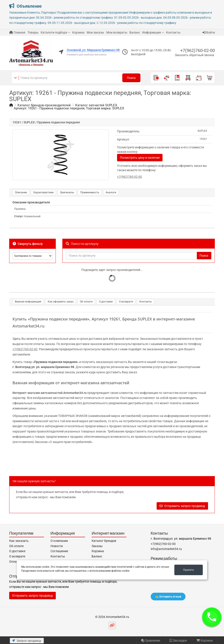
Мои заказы (95, 32)
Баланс (135, 32)
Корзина (78, 32)
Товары (33, 32)
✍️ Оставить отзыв (168, 597)
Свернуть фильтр (28, 244)
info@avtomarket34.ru (166, 549)
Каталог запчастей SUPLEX (96, 105)
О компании (59, 541)
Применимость (90, 192)
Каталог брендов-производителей (44, 105)
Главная (17, 32)
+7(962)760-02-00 (198, 50)
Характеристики (43, 192)
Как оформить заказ (61, 302)
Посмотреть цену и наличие (140, 158)
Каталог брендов (104, 541)
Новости (57, 546)
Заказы (97, 546)
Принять (189, 570)
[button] (212, 617)
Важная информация (28, 302)
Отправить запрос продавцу (182, 506)
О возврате (126, 302)
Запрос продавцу (27, 641)
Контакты (173, 32)
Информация (152, 32)
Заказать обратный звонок (195, 55)
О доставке (106, 302)
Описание (21, 192)
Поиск (131, 78)
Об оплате (86, 302)
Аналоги (111, 192)
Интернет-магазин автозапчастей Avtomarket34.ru (50, 393)
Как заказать (19, 541)
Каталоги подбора (54, 32)
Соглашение (59, 551)
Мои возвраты (117, 32)
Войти (209, 32)
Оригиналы (67, 192)
